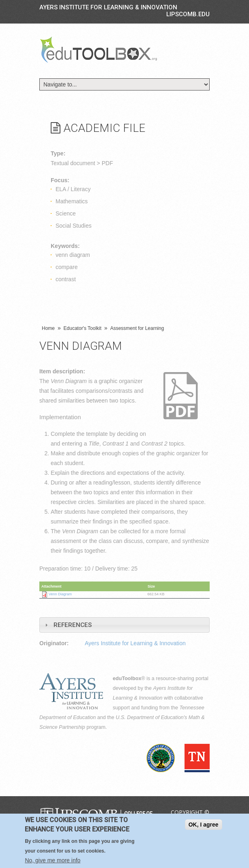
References (73, 625)
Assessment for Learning (137, 328)
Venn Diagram (60, 594)
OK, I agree (204, 825)
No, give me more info (53, 860)
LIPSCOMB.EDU (188, 14)
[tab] (124, 625)
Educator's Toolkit (83, 328)
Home (48, 328)
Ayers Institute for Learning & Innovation (108, 7)
